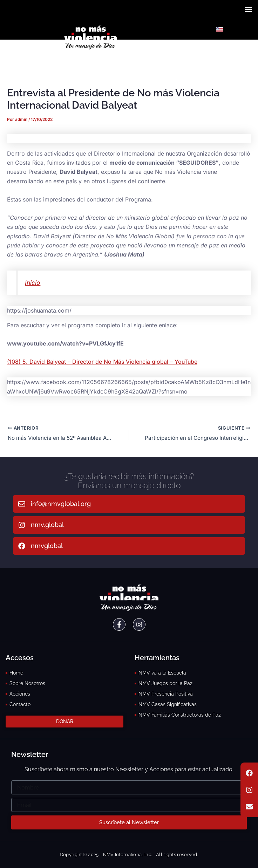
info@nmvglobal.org (61, 504)
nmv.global (47, 525)
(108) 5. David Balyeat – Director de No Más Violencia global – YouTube (102, 362)
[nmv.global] (22, 525)
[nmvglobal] (22, 546)
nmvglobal (47, 546)
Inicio (33, 283)
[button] (249, 9)
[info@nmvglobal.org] (22, 504)
